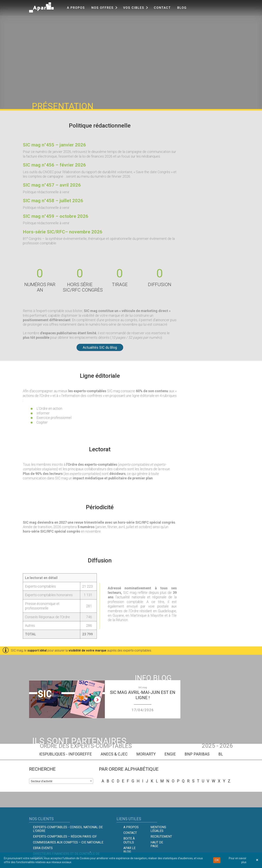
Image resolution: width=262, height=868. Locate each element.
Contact (162, 8)
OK (217, 860)
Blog (182, 8)
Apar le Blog (129, 850)
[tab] (231, 27)
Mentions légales (158, 829)
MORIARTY (160, 754)
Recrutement (161, 837)
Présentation (214, 40)
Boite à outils (129, 840)
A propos (76, 8)
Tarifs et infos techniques (224, 46)
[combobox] (61, 781)
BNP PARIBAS (211, 754)
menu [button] (212, 27)
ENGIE (184, 754)
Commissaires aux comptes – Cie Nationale (68, 842)
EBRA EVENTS (43, 848)
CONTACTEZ (231, 67)
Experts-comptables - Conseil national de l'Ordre (68, 829)
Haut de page (157, 844)
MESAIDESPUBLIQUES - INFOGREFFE (73, 754)
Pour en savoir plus (238, 860)
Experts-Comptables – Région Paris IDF (65, 837)
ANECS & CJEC (128, 754)
